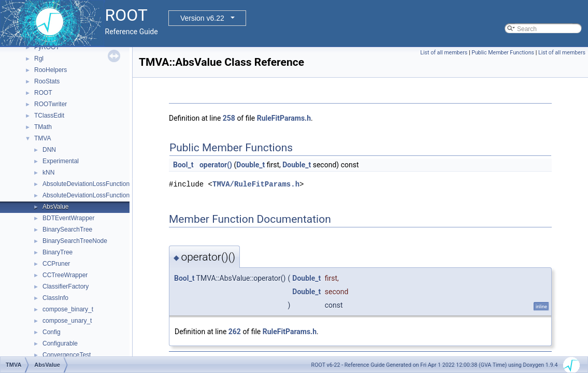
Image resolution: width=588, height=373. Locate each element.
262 (235, 332)
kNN (48, 173)
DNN (49, 150)
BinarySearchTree (67, 229)
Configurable (60, 343)
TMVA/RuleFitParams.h (256, 184)
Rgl (39, 59)
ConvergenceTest (67, 355)
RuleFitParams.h (284, 118)
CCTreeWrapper (65, 275)
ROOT (43, 93)
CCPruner (56, 264)
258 (229, 118)
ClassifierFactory (66, 286)
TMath (43, 127)
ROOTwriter (51, 104)
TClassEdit (49, 116)
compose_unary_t (67, 321)
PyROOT (47, 47)
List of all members (444, 53)
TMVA (42, 138)
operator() (216, 165)
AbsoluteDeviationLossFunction (86, 184)
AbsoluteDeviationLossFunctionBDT (92, 195)
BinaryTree (58, 252)
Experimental (61, 161)
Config (52, 332)
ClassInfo (55, 298)
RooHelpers (51, 70)
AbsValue (55, 207)
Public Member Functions (503, 53)
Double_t (250, 165)
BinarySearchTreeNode (75, 241)
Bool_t (183, 165)
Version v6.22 (202, 18)
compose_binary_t (68, 309)
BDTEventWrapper (68, 218)
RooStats (47, 81)
